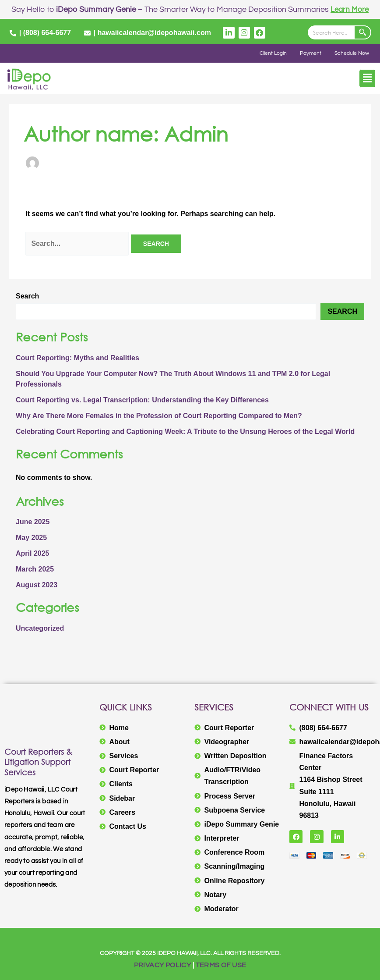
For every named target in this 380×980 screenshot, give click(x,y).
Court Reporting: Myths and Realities (77, 358)
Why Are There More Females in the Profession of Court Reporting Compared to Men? (159, 416)
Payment (311, 53)
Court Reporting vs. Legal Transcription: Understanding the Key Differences (143, 400)
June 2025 (33, 522)
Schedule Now (352, 53)
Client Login (273, 53)
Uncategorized (40, 628)
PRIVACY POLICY (163, 965)
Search (27, 296)
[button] (367, 78)
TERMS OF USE (221, 965)
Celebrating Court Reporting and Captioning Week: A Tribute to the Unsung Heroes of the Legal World (185, 431)
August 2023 (37, 585)
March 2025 (35, 569)
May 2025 (31, 538)
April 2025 (32, 553)
